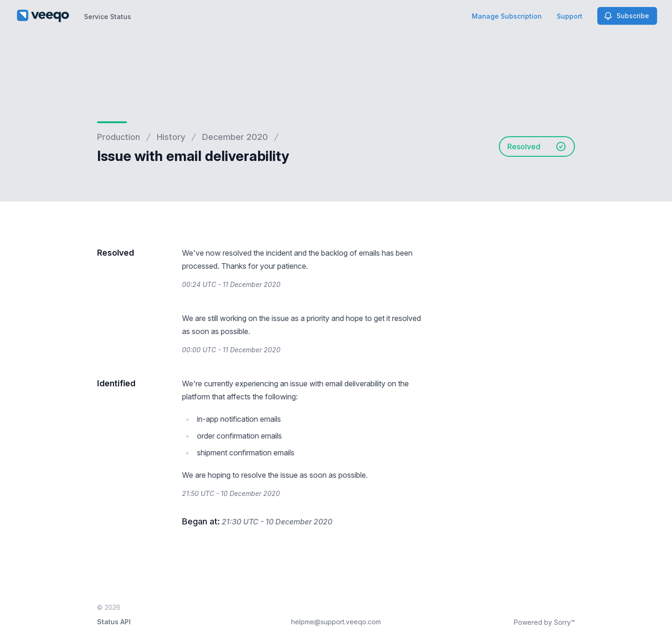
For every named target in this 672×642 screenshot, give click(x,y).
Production (119, 137)
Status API (114, 622)
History (171, 137)
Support (570, 16)
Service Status (108, 17)
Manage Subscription (507, 16)
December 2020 (235, 137)
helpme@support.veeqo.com (336, 622)
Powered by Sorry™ (544, 622)
